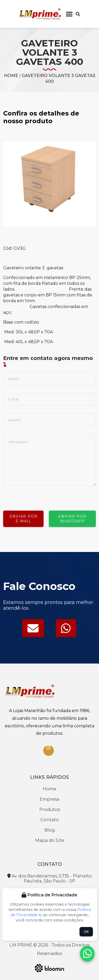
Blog (50, 830)
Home (11, 76)
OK (86, 932)
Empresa (49, 799)
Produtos (50, 810)
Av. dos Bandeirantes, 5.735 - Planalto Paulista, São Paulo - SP (50, 878)
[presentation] (43, 496)
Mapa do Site (50, 840)
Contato (50, 820)
